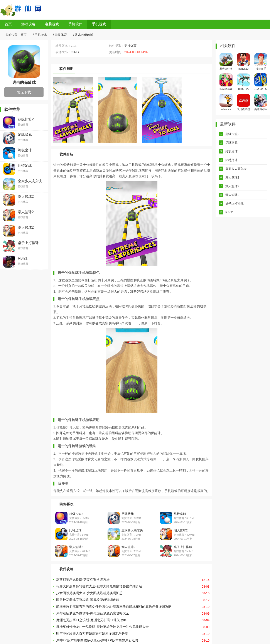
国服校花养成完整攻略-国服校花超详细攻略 (88, 600)
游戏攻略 (28, 24)
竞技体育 (61, 35)
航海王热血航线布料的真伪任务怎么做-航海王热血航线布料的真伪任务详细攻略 (114, 606)
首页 (8, 24)
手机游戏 (99, 24)
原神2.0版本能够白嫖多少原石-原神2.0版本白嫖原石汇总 (97, 640)
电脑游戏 (52, 24)
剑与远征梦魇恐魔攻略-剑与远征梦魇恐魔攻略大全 (93, 613)
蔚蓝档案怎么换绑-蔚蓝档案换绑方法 (83, 579)
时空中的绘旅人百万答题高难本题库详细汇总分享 (92, 633)
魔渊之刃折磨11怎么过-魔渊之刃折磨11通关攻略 (91, 620)
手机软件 (75, 24)
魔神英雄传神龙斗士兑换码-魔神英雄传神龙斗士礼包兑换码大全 (102, 627)
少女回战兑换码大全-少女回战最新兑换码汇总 (89, 593)
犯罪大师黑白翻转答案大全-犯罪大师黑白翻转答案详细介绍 (99, 586)
